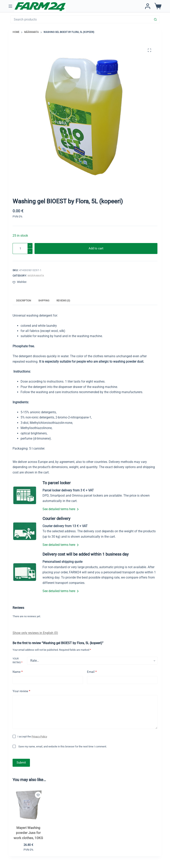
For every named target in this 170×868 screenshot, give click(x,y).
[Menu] (10, 6)
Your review (21, 691)
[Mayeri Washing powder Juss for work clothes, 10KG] (28, 805)
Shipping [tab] (44, 301)
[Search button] (155, 19)
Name (18, 672)
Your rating (17, 661)
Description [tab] (24, 301)
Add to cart (96, 248)
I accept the (32, 737)
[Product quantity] (23, 248)
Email (92, 672)
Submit (21, 763)
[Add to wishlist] (20, 282)
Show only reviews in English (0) (35, 633)
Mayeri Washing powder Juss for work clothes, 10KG (28, 833)
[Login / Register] (148, 6)
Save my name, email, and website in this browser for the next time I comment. (63, 746)
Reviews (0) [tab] (63, 301)
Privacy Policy (39, 737)
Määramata (36, 276)
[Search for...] (81, 19)
